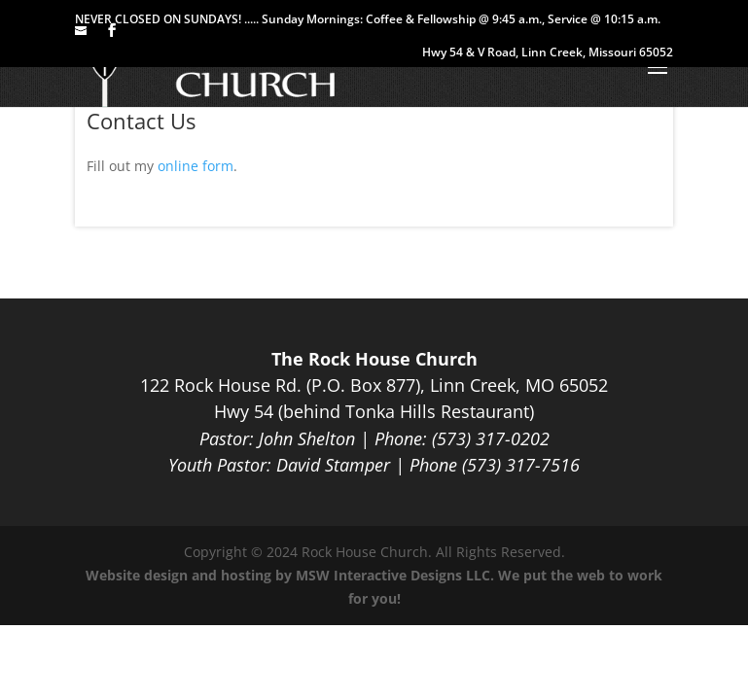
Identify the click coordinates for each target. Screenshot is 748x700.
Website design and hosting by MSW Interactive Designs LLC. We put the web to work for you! (374, 587)
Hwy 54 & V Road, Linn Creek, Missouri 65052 (548, 53)
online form (196, 166)
